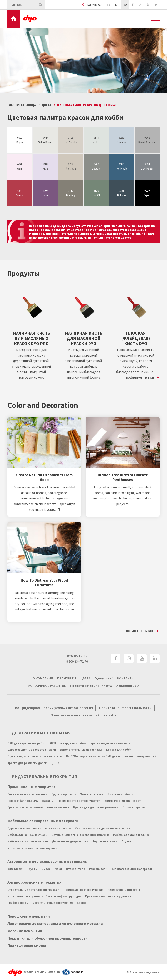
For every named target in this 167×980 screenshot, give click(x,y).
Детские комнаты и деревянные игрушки (80, 835)
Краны (82, 903)
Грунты (33, 869)
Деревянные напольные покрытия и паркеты (39, 828)
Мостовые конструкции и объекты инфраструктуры (44, 896)
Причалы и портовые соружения (108, 896)
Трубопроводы (18, 903)
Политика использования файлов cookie (83, 715)
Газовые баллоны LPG (23, 801)
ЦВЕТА (47, 105)
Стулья (126, 841)
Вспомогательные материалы (81, 750)
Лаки (58, 869)
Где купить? (92, 5)
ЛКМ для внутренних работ (27, 743)
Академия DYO (128, 686)
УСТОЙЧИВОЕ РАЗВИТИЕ (47, 686)
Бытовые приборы (121, 794)
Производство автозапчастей (79, 801)
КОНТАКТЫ (126, 678)
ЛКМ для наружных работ (68, 743)
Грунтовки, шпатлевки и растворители (35, 756)
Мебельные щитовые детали (28, 841)
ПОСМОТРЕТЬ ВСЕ (139, 377)
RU (125, 5)
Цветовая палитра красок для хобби (86, 105)
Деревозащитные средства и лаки (32, 750)
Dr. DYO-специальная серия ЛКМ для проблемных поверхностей (111, 756)
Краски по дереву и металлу (110, 743)
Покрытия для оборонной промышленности (48, 938)
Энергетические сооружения (53, 903)
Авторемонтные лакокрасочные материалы (48, 861)
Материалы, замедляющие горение (32, 848)
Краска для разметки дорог (27, 763)
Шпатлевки (15, 869)
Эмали (46, 869)
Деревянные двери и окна (70, 841)
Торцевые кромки (105, 841)
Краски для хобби (119, 750)
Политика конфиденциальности (125, 708)
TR (108, 5)
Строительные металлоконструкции (33, 890)
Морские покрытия (25, 931)
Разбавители (98, 869)
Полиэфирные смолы (27, 945)
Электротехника (92, 794)
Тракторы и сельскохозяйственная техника (38, 807)
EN (117, 5)
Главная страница (22, 105)
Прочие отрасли (134, 807)
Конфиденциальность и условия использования (54, 708)
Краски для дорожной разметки (96, 807)
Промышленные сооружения (83, 890)
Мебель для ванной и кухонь (27, 835)
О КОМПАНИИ (43, 678)
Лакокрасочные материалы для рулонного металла (55, 924)
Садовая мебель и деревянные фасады (103, 828)
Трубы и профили (64, 794)
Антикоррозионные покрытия (34, 882)
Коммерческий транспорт (123, 801)
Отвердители (75, 869)
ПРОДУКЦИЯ (67, 678)
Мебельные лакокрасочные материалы (43, 821)
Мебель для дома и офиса (131, 835)
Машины (48, 801)
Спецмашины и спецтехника (27, 794)
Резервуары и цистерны (124, 890)
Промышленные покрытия (32, 787)
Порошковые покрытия (29, 916)
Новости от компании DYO (91, 686)
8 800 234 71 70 (77, 661)
